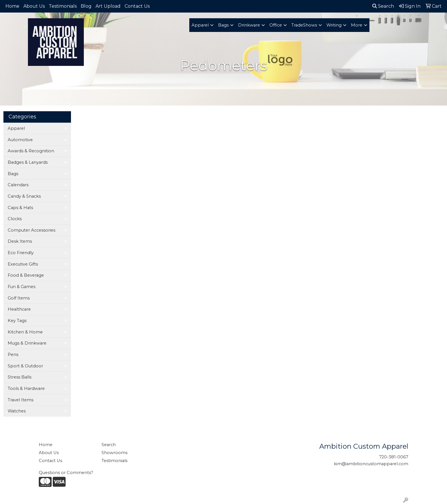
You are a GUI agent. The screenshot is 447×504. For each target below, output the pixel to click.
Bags (223, 25)
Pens (13, 355)
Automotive (20, 140)
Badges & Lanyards (28, 162)
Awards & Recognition (31, 151)
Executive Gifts (23, 264)
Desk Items (20, 241)
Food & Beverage (26, 275)
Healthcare (19, 309)
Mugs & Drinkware (27, 343)
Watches (17, 411)
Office (276, 25)
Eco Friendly (21, 253)
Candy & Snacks (24, 196)
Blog (86, 6)
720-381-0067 (394, 457)
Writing (334, 25)
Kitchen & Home (25, 332)
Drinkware (249, 25)
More (357, 25)
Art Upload (108, 6)
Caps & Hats (20, 208)
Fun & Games (22, 287)
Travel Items (21, 400)
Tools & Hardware (26, 388)
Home (12, 6)
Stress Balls (20, 377)
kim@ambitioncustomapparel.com (371, 464)
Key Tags (17, 321)
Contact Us (137, 6)
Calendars (18, 185)
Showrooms (114, 453)
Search (383, 6)
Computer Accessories (32, 230)
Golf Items (19, 298)
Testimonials (63, 6)
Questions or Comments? (66, 473)
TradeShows (304, 25)
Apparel (200, 25)
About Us (34, 6)
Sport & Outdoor (25, 366)
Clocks (15, 219)
